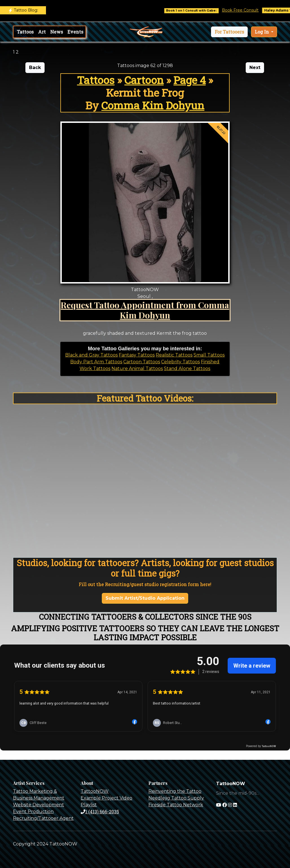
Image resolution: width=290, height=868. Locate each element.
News (57, 32)
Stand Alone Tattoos (187, 368)
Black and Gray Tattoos (91, 355)
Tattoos (25, 32)
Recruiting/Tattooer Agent (43, 818)
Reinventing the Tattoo (175, 791)
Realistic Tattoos (174, 355)
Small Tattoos (209, 355)
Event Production (33, 811)
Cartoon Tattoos (142, 362)
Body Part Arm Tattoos (96, 362)
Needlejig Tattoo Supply (176, 798)
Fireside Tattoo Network (176, 805)
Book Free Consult (246, 10)
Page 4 (190, 80)
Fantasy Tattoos (137, 355)
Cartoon (144, 80)
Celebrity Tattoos (180, 362)
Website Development (39, 805)
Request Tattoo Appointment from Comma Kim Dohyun (145, 310)
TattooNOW (95, 791)
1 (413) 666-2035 (100, 811)
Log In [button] (262, 32)
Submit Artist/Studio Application (145, 598)
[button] (229, 32)
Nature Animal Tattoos (137, 368)
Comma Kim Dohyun (153, 105)
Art (42, 32)
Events (75, 32)
